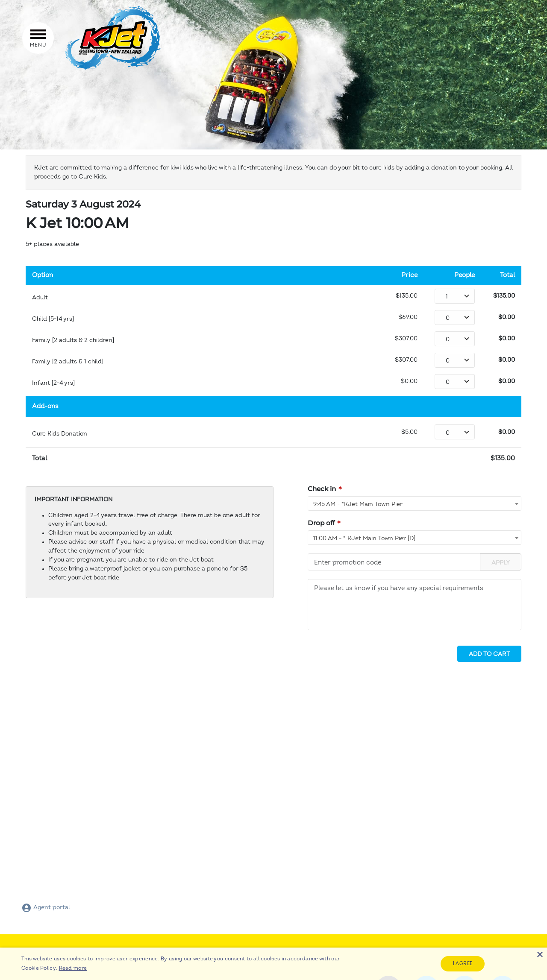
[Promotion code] (394, 562)
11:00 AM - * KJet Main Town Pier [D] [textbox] (364, 538)
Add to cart (489, 654)
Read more (73, 968)
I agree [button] (463, 964)
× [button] (540, 955)
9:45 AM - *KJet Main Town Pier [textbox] (358, 504)
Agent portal (46, 907)
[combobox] (415, 503)
